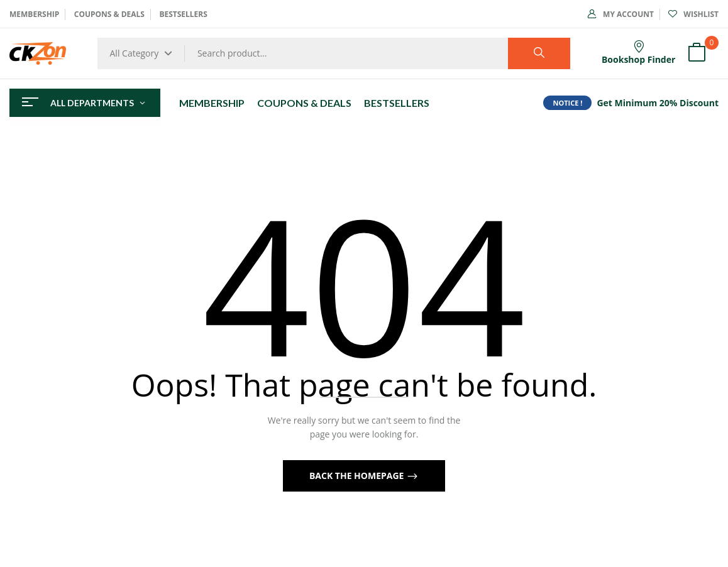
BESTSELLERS (183, 14)
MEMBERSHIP (34, 14)
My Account (621, 14)
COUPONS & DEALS (109, 14)
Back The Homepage (358, 476)
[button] (697, 53)
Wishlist (693, 14)
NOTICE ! (567, 103)
